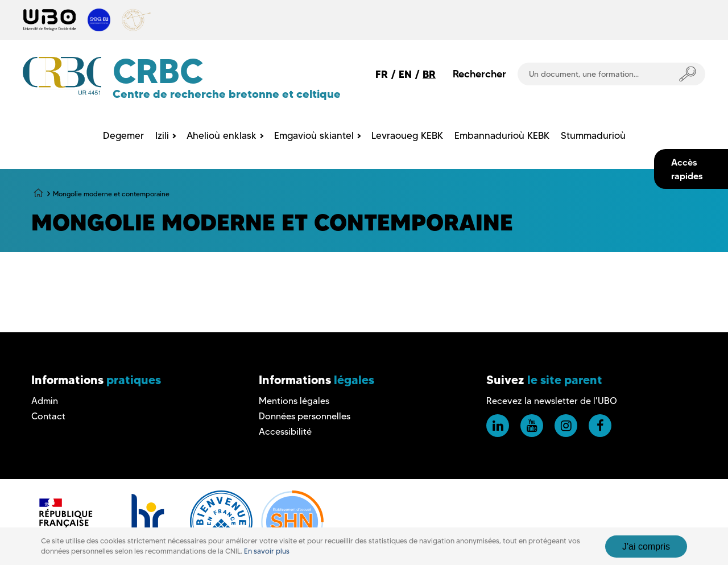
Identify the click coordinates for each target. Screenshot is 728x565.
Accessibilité (285, 432)
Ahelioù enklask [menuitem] (222, 135)
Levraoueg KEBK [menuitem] (407, 135)
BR (429, 74)
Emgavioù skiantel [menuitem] (314, 135)
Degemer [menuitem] (123, 135)
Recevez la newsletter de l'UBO (552, 401)
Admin (45, 401)
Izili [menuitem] (162, 135)
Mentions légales (294, 401)
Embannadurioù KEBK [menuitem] (502, 135)
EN (405, 74)
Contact (48, 416)
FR (382, 74)
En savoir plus (267, 551)
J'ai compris (646, 547)
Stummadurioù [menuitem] (593, 135)
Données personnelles (305, 416)
